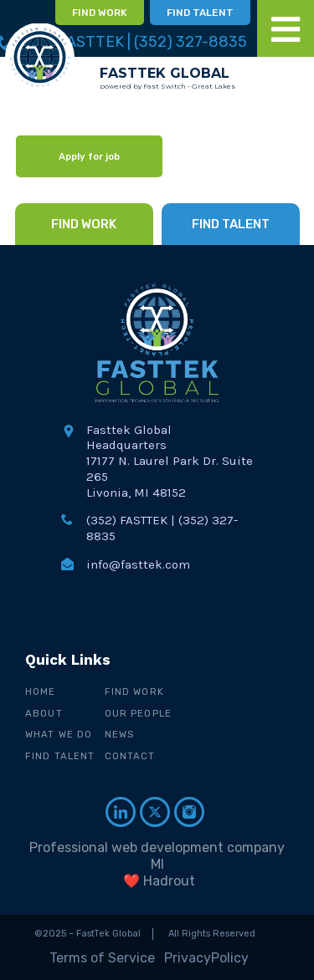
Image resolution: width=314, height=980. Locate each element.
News (120, 734)
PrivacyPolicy (206, 958)
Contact (130, 756)
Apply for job (89, 156)
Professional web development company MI (157, 856)
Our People (138, 713)
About (44, 713)
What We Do (59, 734)
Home (41, 692)
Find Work (134, 692)
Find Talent (60, 756)
